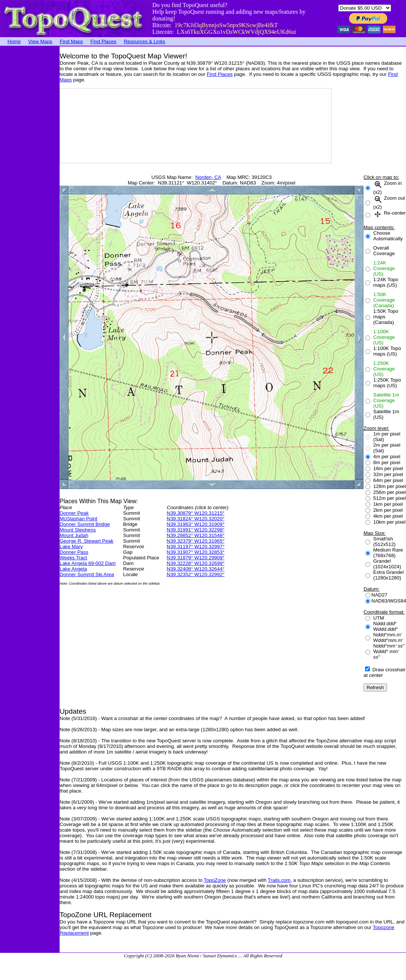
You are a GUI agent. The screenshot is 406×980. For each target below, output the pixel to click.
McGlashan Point (79, 519)
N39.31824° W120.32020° (196, 519)
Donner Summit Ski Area (87, 574)
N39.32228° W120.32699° (196, 563)
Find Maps (72, 41)
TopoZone (215, 880)
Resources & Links (144, 41)
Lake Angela (73, 569)
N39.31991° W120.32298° (196, 530)
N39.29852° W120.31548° (196, 535)
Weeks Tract (73, 558)
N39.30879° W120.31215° (196, 513)
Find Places (104, 41)
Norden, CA (208, 177)
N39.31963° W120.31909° (196, 524)
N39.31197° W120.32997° (196, 547)
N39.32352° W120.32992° (196, 574)
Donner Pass (74, 552)
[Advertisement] (30, 158)
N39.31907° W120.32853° (196, 552)
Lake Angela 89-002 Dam (88, 563)
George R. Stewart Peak (86, 541)
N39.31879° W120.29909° (196, 558)
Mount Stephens (78, 530)
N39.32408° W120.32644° (196, 569)
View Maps (40, 41)
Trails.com (279, 880)
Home (14, 41)
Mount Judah (74, 535)
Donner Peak (74, 513)
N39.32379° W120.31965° (196, 541)
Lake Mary (71, 547)
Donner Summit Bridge (85, 524)
